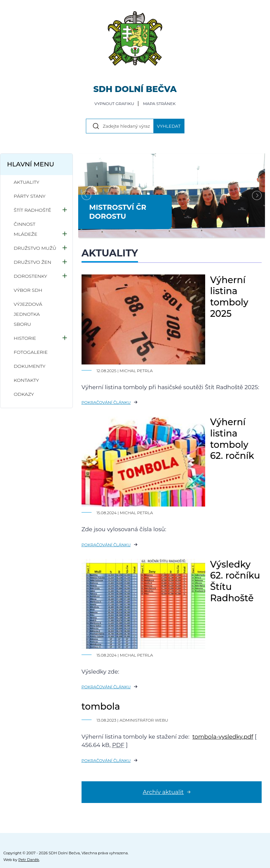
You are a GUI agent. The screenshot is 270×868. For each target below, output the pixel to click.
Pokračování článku (106, 402)
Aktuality (27, 182)
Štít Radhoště (32, 210)
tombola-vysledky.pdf (223, 737)
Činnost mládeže (26, 229)
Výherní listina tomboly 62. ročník (232, 439)
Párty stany (30, 196)
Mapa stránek (159, 104)
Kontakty (26, 380)
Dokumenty (30, 366)
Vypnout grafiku (114, 104)
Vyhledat (169, 126)
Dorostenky (30, 276)
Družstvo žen (32, 262)
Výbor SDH (28, 290)
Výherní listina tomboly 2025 (229, 297)
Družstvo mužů (35, 248)
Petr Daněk (29, 860)
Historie (25, 338)
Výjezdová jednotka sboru (28, 314)
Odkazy (24, 394)
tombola (101, 706)
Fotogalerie (31, 352)
